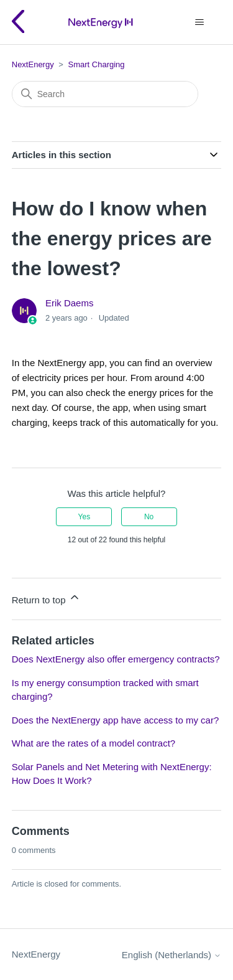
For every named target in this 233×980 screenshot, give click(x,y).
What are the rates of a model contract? (94, 743)
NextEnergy (33, 64)
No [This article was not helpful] (149, 517)
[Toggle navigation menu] (199, 22)
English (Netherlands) (171, 955)
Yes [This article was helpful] (85, 517)
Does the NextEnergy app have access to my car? (116, 720)
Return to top (46, 598)
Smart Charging (97, 64)
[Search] (105, 94)
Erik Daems (70, 303)
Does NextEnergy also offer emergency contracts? (116, 659)
